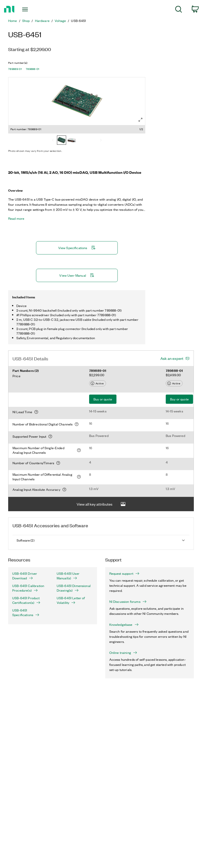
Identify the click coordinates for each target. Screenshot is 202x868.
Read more (16, 218)
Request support (124, 573)
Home (13, 21)
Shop (26, 21)
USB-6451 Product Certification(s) (26, 600)
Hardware (42, 21)
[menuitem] (179, 10)
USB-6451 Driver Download (25, 576)
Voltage (60, 21)
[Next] (101, 141)
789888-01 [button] (33, 69)
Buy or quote (103, 399)
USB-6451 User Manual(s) (68, 576)
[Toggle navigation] (31, 9)
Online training (123, 653)
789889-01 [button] (15, 69)
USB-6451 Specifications (26, 613)
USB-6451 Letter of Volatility (71, 600)
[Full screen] (140, 120)
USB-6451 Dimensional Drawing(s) (74, 588)
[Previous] (53, 141)
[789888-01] (72, 141)
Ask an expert (172, 358)
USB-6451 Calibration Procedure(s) (28, 588)
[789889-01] (62, 141)
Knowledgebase (124, 625)
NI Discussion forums (128, 602)
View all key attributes (101, 504)
